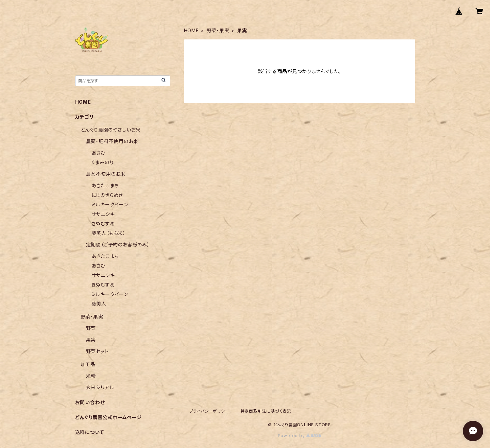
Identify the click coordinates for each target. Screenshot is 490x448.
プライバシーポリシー (209, 411)
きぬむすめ (103, 223)
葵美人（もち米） (109, 233)
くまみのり (103, 162)
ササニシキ (103, 214)
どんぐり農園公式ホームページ (108, 417)
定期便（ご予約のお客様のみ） (118, 245)
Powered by (300, 436)
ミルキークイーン (110, 204)
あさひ (98, 153)
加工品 (88, 364)
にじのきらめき (107, 195)
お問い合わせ (90, 402)
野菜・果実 (218, 30)
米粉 (91, 376)
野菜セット (97, 351)
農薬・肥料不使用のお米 (112, 141)
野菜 (91, 328)
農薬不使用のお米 (106, 174)
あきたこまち (105, 185)
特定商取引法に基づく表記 (266, 411)
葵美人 (99, 304)
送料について (90, 432)
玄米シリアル (100, 387)
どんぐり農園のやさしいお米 (111, 130)
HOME (191, 30)
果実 (91, 340)
